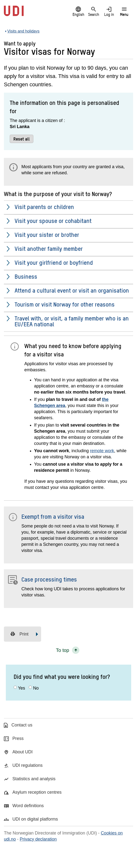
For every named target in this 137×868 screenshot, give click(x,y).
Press (18, 738)
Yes (22, 688)
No (36, 688)
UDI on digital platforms (35, 819)
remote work (102, 451)
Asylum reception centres (37, 792)
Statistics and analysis (34, 779)
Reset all (22, 139)
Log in (109, 11)
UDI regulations (27, 765)
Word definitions (28, 806)
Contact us (22, 725)
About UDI (23, 752)
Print (19, 634)
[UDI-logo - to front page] (14, 13)
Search (94, 11)
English (78, 11)
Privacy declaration (38, 839)
